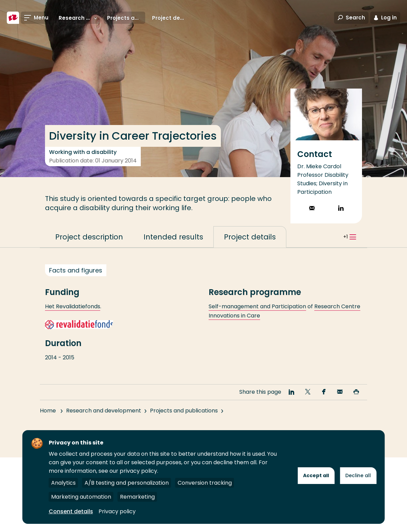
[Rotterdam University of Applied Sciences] (13, 18)
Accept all (316, 475)
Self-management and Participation (257, 319)
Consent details (71, 511)
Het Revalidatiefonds (73, 319)
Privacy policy (117, 511)
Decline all (358, 475)
